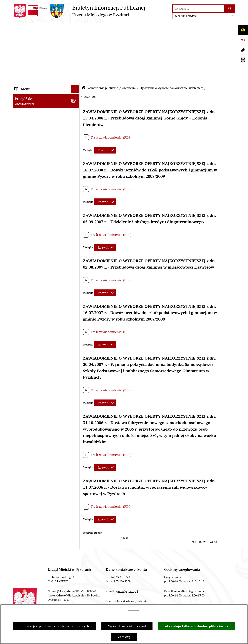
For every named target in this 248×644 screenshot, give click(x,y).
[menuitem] (46, 94)
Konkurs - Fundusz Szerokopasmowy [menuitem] (42, 348)
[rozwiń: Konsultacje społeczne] (76, 332)
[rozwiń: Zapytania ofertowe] (76, 222)
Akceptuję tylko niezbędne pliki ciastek (197, 626)
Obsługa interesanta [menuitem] (30, 67)
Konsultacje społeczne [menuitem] (31, 332)
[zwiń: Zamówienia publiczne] (76, 84)
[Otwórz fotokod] (243, 60)
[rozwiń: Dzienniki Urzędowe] (76, 298)
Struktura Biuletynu (39, 601)
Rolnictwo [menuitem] (22, 323)
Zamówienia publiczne (103, 28)
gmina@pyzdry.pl (127, 531)
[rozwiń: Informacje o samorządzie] (76, 37)
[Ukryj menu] (75, 29)
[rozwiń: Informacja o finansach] (76, 265)
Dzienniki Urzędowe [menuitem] (29, 298)
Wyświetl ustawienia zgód (127, 626)
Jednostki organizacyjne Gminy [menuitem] (37, 273)
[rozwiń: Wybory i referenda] (76, 307)
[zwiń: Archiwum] (76, 121)
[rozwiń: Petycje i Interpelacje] (76, 290)
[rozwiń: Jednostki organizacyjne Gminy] (76, 273)
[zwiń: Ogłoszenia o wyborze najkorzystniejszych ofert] (76, 142)
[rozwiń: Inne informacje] (76, 340)
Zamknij (124, 637)
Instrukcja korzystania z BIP (114, 601)
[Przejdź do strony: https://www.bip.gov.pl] (243, 40)
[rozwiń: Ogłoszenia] (76, 282)
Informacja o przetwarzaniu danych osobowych (54, 626)
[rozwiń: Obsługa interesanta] (76, 67)
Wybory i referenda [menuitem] (29, 307)
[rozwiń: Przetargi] (76, 94)
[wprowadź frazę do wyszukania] (199, 9)
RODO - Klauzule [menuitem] (27, 75)
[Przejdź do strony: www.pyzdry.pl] (243, 50)
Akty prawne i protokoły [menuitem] (32, 45)
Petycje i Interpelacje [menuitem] (30, 290)
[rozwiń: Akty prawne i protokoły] (76, 45)
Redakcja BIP (74, 601)
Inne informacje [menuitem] (26, 340)
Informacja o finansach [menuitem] (32, 265)
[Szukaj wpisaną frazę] (230, 9)
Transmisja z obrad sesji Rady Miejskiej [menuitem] (36, 56)
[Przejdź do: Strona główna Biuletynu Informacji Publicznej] (84, 28)
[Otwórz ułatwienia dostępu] (243, 30)
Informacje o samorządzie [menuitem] (34, 37)
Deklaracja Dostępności (193, 601)
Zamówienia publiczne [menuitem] (31, 84)
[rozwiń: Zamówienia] (76, 131)
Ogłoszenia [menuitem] (23, 282)
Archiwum (129, 28)
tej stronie (134, 609)
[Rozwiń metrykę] (105, 90)
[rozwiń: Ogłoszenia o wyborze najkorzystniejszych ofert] (76, 105)
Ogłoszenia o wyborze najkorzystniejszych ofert (171, 28)
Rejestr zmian (155, 601)
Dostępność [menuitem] (23, 315)
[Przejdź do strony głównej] (79, 11)
